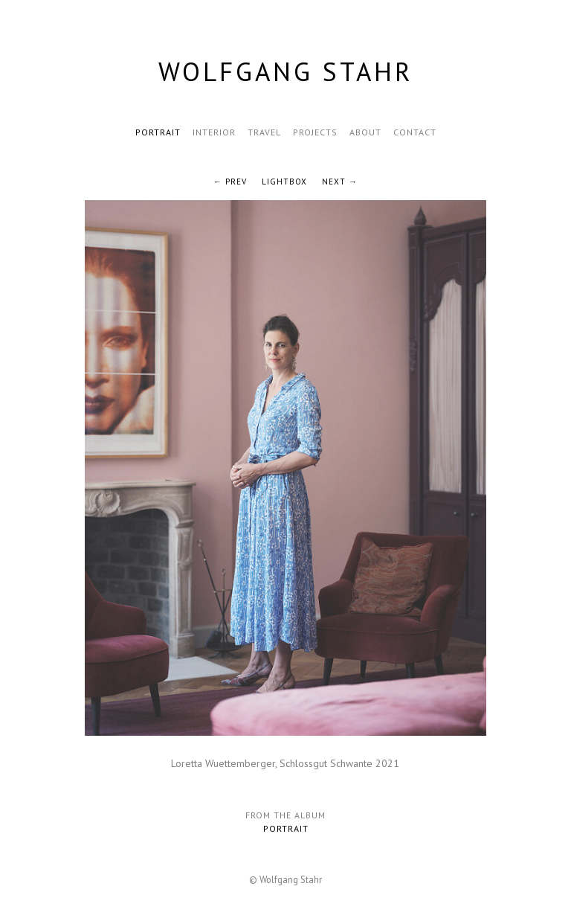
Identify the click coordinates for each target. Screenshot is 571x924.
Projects (315, 132)
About (365, 132)
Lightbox (284, 182)
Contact (415, 132)
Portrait (158, 132)
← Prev (230, 182)
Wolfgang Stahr (286, 71)
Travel (264, 132)
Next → (340, 182)
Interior (214, 132)
